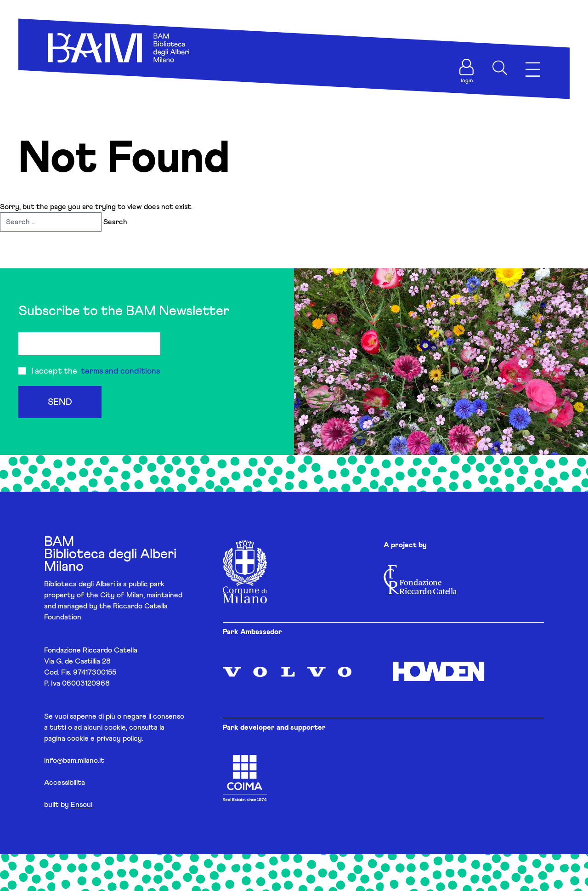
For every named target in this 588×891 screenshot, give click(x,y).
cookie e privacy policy (105, 738)
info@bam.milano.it (74, 760)
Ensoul (82, 805)
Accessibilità (65, 783)
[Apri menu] (533, 70)
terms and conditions (120, 371)
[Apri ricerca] (500, 68)
